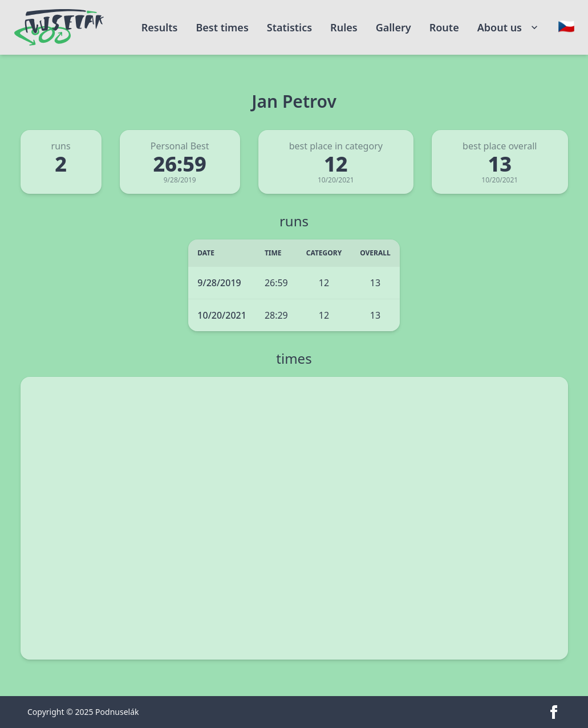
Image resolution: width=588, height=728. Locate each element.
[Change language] (566, 26)
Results (160, 27)
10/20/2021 (222, 315)
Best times (222, 27)
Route (444, 27)
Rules (344, 27)
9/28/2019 (219, 283)
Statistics (289, 27)
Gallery (394, 27)
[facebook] (554, 712)
